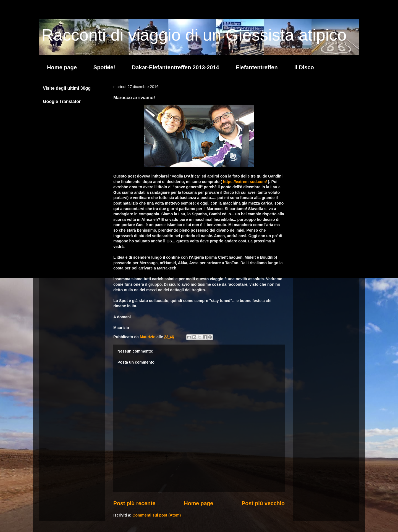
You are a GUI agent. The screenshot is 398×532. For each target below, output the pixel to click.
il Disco (304, 67)
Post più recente (134, 503)
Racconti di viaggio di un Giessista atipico (194, 35)
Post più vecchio (263, 503)
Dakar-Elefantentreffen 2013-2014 (176, 67)
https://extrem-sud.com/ (245, 182)
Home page (62, 67)
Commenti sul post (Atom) (157, 515)
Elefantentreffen (256, 67)
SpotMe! (104, 67)
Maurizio (148, 337)
